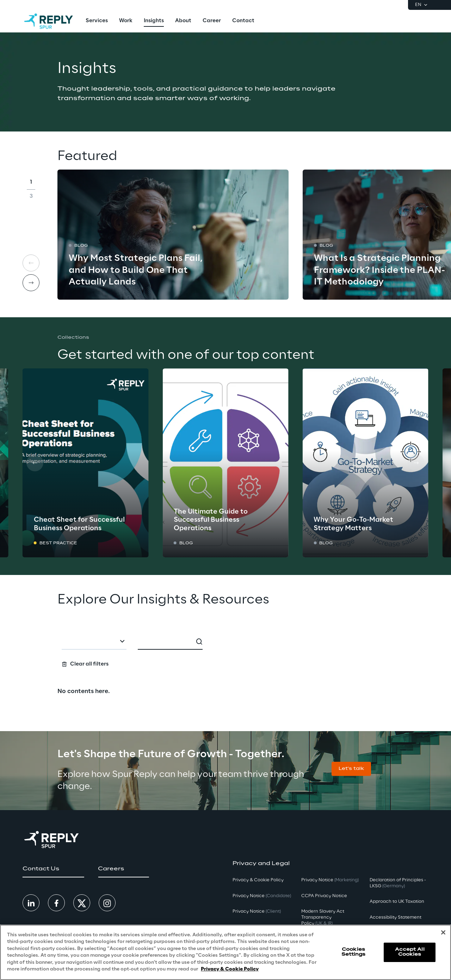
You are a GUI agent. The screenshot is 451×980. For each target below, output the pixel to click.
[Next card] (31, 283)
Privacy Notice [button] (262, 896)
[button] (351, 769)
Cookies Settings (354, 953)
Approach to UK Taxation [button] (397, 902)
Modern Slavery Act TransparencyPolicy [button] (323, 917)
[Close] (443, 934)
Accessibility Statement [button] (396, 917)
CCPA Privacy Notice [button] (324, 896)
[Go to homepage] (48, 21)
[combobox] (94, 642)
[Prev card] (35, 463)
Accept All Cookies (410, 953)
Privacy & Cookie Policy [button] (258, 880)
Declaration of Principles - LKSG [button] (398, 883)
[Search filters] (225, 651)
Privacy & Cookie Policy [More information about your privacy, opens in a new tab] (230, 971)
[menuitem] (97, 21)
